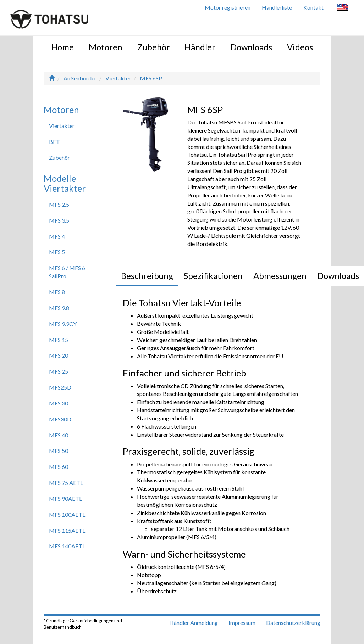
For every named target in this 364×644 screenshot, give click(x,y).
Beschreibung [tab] (147, 276)
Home (62, 47)
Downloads (251, 47)
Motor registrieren (228, 7)
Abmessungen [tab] (280, 276)
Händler (200, 47)
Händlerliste (277, 7)
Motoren (106, 47)
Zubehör (154, 47)
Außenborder (80, 78)
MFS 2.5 (59, 204)
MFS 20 (59, 355)
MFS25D (60, 387)
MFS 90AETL (65, 499)
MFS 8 (57, 292)
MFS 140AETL (67, 546)
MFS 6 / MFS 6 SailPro (67, 272)
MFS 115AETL (67, 530)
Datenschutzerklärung (293, 623)
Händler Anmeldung (194, 623)
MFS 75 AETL (66, 483)
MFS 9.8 (59, 308)
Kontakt (313, 7)
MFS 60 (59, 467)
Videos (300, 47)
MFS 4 (57, 236)
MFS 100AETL (67, 514)
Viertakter (118, 78)
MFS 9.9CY (63, 324)
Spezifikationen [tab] (213, 276)
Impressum (242, 623)
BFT (54, 142)
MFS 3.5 (59, 220)
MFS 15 (59, 340)
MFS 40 (59, 435)
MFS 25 (59, 371)
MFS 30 (59, 403)
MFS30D (60, 419)
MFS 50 (59, 451)
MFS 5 (57, 252)
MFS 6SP (151, 78)
